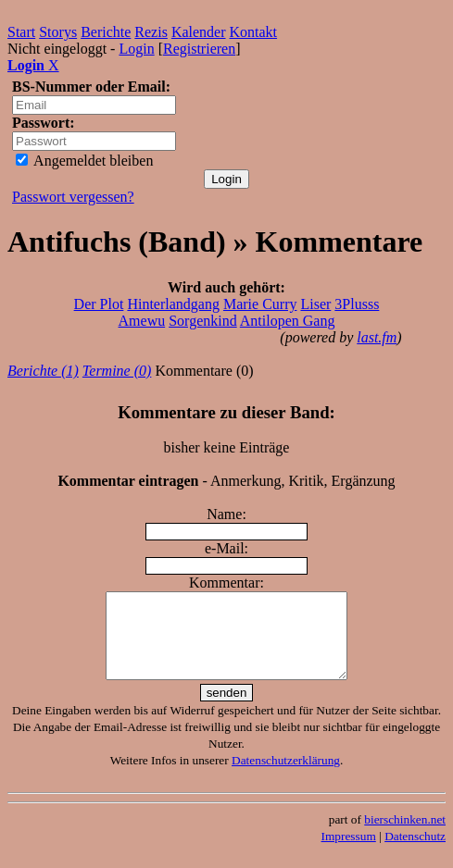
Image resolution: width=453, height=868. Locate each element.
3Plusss (357, 304)
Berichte (106, 32)
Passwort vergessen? (73, 197)
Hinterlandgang (173, 304)
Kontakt (254, 32)
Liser (315, 304)
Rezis (151, 32)
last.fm (377, 337)
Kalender (199, 32)
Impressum (349, 853)
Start (21, 32)
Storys (58, 32)
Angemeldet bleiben (84, 161)
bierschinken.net (405, 836)
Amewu (142, 321)
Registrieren (199, 49)
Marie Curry (260, 304)
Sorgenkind (202, 321)
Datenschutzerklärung (286, 777)
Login (136, 49)
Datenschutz (415, 853)
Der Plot (99, 304)
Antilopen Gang (288, 321)
